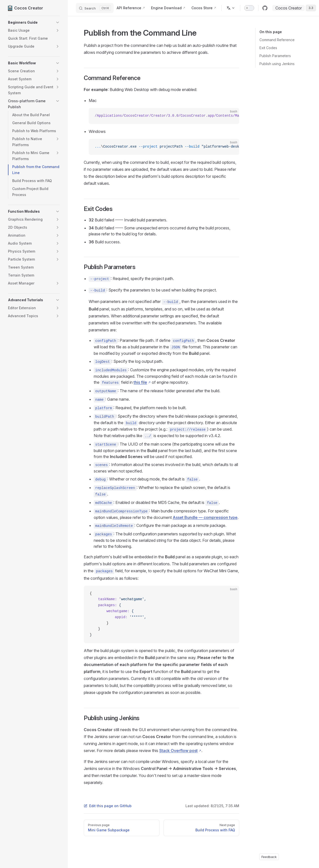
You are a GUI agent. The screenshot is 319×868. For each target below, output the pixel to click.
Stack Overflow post (178, 751)
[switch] (249, 8)
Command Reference (277, 40)
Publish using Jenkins (277, 64)
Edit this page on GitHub (108, 806)
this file (140, 382)
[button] (34, 22)
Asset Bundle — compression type (205, 517)
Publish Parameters (275, 56)
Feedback (269, 857)
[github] (265, 8)
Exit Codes (268, 48)
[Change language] (231, 8)
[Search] (95, 8)
